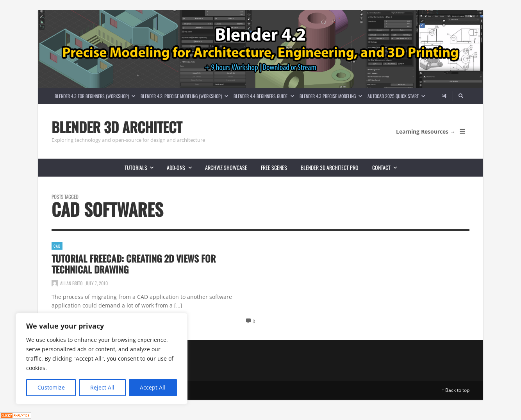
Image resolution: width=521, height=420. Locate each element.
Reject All (102, 387)
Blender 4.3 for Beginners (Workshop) (96, 96)
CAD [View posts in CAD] (57, 246)
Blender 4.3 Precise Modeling (332, 96)
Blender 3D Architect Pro (330, 167)
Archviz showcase (226, 167)
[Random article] (444, 96)
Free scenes (274, 167)
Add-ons (182, 167)
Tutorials (142, 167)
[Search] (461, 96)
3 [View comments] (254, 321)
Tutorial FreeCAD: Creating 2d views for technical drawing (134, 264)
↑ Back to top (456, 390)
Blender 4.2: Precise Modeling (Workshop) (186, 96)
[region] (102, 359)
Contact (388, 167)
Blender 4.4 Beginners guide (265, 96)
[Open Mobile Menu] (462, 131)
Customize (51, 387)
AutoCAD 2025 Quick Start (398, 96)
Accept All (153, 387)
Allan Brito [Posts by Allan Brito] (71, 283)
